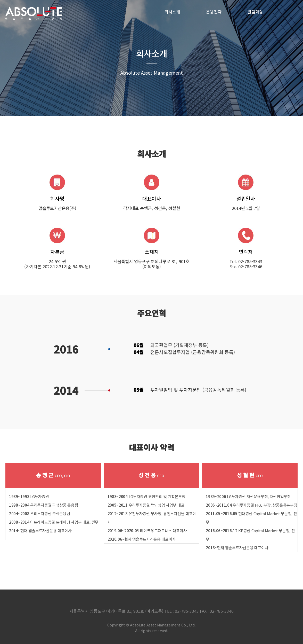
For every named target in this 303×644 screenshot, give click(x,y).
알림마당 (255, 12)
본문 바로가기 (0, 0)
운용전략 (214, 12)
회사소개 (172, 12)
